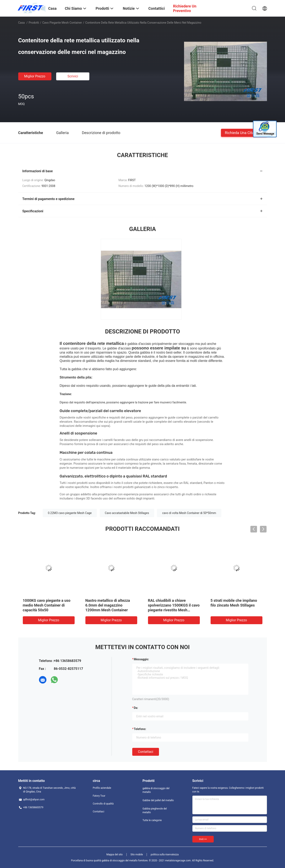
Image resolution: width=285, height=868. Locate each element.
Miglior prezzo (35, 76)
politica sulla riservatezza (165, 855)
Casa (22, 23)
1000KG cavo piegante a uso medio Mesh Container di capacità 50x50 (47, 605)
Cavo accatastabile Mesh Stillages (127, 513)
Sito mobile (137, 855)
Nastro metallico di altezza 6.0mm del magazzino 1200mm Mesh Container (108, 605)
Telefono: (140, 729)
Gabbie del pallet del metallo (158, 800)
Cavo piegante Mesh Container (62, 23)
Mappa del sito (115, 855)
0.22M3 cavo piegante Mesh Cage (70, 513)
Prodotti (34, 23)
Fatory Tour (99, 796)
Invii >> (203, 839)
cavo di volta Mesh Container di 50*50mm (189, 513)
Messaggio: (141, 659)
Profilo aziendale (102, 788)
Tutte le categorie (152, 820)
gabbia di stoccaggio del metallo (156, 790)
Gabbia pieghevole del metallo (155, 811)
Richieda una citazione (244, 132)
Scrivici (73, 76)
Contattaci (146, 752)
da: (136, 708)
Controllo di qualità (103, 804)
